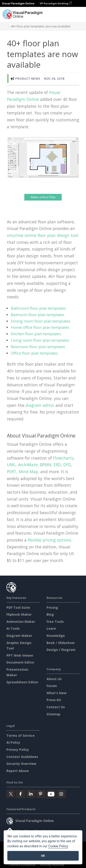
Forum (52, 686)
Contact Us (56, 707)
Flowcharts (63, 458)
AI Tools (13, 628)
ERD (57, 465)
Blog (50, 614)
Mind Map (28, 472)
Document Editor (20, 662)
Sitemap (53, 714)
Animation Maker (21, 622)
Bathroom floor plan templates (38, 308)
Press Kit (54, 700)
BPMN (46, 465)
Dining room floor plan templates (41, 321)
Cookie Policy (58, 846)
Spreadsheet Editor (22, 682)
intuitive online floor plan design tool (43, 235)
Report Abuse (18, 771)
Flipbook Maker (19, 614)
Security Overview (21, 764)
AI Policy (13, 742)
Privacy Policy (18, 750)
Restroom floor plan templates (38, 347)
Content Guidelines (22, 757)
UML (11, 465)
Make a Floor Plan (43, 197)
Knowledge (56, 636)
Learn (51, 628)
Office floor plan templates (34, 353)
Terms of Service (21, 735)
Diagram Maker (19, 636)
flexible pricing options (50, 540)
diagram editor (40, 405)
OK (43, 856)
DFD (67, 465)
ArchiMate (28, 465)
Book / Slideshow (61, 643)
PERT (12, 472)
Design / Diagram (61, 650)
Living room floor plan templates (40, 340)
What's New (57, 693)
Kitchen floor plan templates (36, 334)
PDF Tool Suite (18, 607)
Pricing (52, 607)
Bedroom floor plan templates (38, 315)
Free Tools (55, 622)
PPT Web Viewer (20, 655)
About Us (54, 679)
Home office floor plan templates (40, 327)
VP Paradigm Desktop (56, 3)
